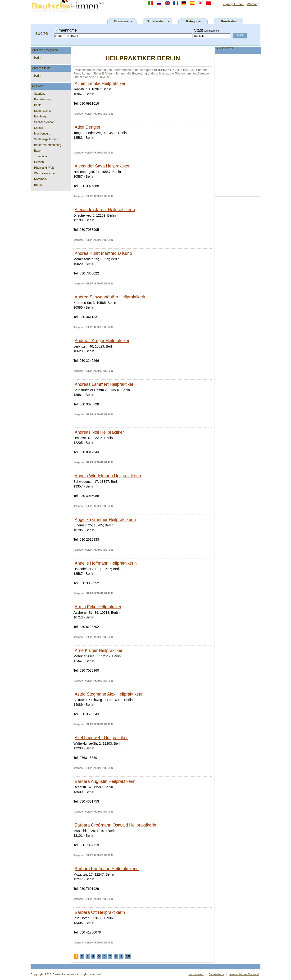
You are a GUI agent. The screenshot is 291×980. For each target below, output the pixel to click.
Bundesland (230, 21)
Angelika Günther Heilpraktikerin (105, 520)
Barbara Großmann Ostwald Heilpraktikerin (115, 825)
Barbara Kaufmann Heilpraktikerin (107, 869)
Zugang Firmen (233, 4)
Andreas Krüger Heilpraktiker (102, 341)
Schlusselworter (159, 21)
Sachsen (40, 128)
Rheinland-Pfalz (44, 168)
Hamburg (40, 116)
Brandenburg (42, 99)
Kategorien (194, 21)
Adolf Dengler (88, 127)
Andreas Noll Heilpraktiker (99, 432)
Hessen (39, 162)
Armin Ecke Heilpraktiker (98, 607)
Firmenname (123, 21)
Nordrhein (40, 179)
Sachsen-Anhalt (44, 122)
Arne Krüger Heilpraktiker (99, 650)
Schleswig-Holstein (46, 139)
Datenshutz (217, 974)
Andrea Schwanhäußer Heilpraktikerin (111, 297)
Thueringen (41, 156)
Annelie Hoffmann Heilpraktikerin (106, 563)
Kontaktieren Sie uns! (244, 974)
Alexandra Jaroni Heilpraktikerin (105, 210)
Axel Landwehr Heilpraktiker (101, 738)
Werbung (253, 4)
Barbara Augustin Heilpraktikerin (105, 781)
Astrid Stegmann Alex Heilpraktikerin (109, 694)
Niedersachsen (44, 111)
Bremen (39, 185)
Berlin (38, 105)
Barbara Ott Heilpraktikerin (100, 912)
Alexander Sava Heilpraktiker (102, 166)
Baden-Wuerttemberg (48, 145)
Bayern (39, 151)
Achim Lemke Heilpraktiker (100, 84)
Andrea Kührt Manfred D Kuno (103, 253)
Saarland (40, 94)
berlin (38, 58)
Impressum (196, 974)
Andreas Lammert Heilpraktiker (104, 384)
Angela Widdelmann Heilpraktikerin (108, 476)
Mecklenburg (42, 134)
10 (128, 956)
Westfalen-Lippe (44, 173)
